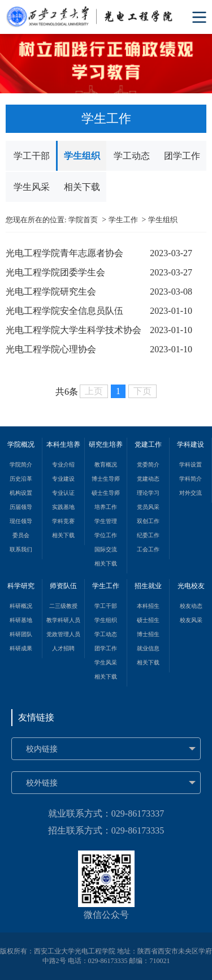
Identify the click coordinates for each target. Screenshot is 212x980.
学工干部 (32, 156)
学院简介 (21, 465)
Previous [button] (6, 64)
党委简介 (148, 465)
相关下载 (82, 187)
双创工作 (148, 521)
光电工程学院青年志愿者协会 (64, 253)
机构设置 (21, 493)
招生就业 (148, 586)
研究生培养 (106, 444)
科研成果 (21, 648)
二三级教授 (63, 606)
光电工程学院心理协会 (51, 349)
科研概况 (21, 606)
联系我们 (21, 549)
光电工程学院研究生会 (51, 292)
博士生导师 (106, 479)
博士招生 (148, 634)
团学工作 (182, 156)
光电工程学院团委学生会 (55, 272)
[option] (106, 64)
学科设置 (191, 465)
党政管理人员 (63, 634)
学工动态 (132, 156)
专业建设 (63, 479)
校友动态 (191, 606)
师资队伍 (63, 586)
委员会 (21, 535)
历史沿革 (21, 479)
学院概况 (21, 444)
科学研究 (21, 586)
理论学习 (148, 493)
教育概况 (106, 465)
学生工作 (123, 220)
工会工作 (148, 549)
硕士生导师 (106, 493)
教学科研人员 (63, 620)
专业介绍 (63, 465)
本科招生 (148, 606)
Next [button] (206, 64)
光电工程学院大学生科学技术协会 (73, 330)
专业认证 (63, 493)
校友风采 (191, 620)
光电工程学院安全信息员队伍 (64, 311)
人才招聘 (63, 648)
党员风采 (148, 507)
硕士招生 (148, 620)
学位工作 (106, 535)
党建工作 (148, 444)
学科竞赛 (63, 521)
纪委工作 (148, 535)
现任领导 (21, 521)
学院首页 (83, 220)
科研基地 (21, 620)
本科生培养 (63, 444)
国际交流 (106, 549)
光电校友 (191, 586)
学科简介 (191, 479)
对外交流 (191, 493)
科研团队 (21, 634)
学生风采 (32, 187)
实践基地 (63, 507)
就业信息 (148, 648)
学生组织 (82, 156)
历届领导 (21, 507)
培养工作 (106, 507)
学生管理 (106, 521)
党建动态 (148, 479)
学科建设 (191, 444)
